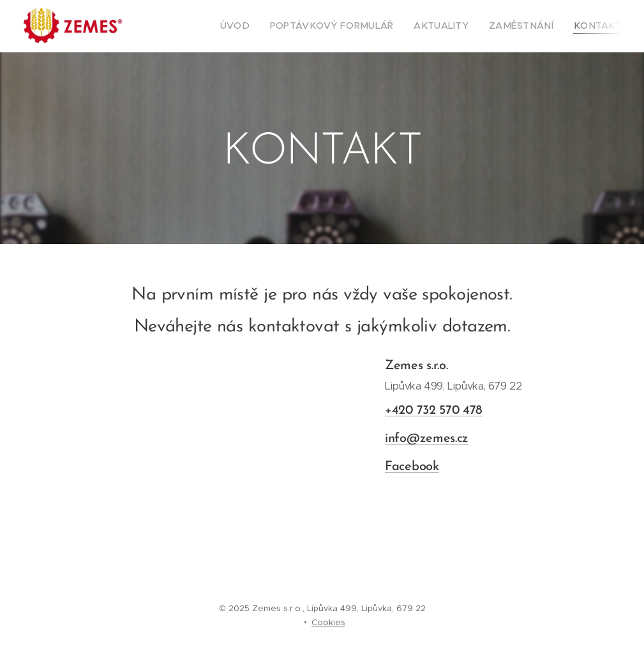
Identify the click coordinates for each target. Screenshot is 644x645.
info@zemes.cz (427, 439)
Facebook (412, 467)
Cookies (328, 622)
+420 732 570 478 (434, 411)
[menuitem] (269, 26)
